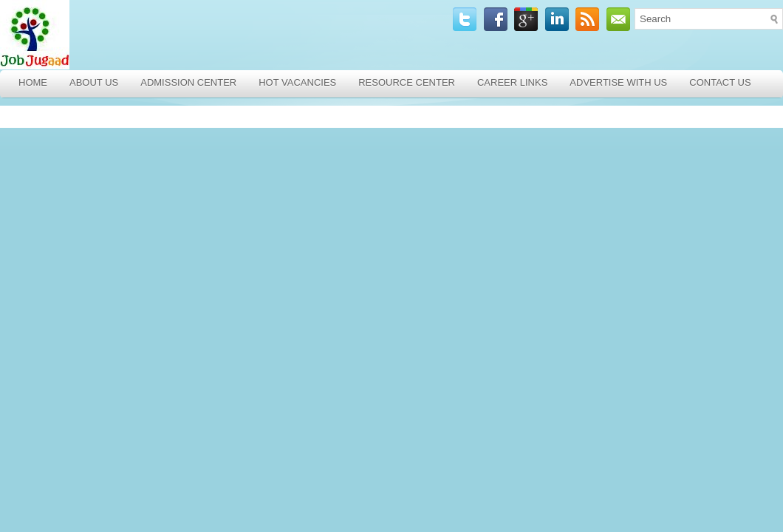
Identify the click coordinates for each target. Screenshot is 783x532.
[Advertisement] (107, 209)
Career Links (512, 82)
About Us (94, 82)
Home (33, 82)
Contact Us (720, 82)
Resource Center (407, 82)
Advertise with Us (618, 82)
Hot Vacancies (297, 82)
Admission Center (188, 82)
